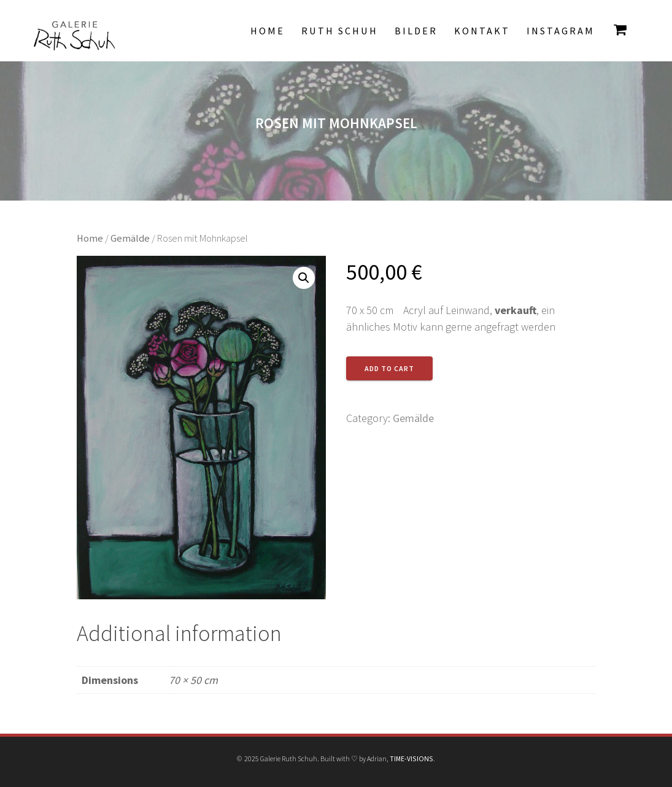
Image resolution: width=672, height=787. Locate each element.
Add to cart (389, 368)
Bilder (416, 31)
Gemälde (130, 238)
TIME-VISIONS (411, 758)
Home (268, 31)
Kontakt (482, 31)
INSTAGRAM (561, 31)
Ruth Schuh (340, 31)
